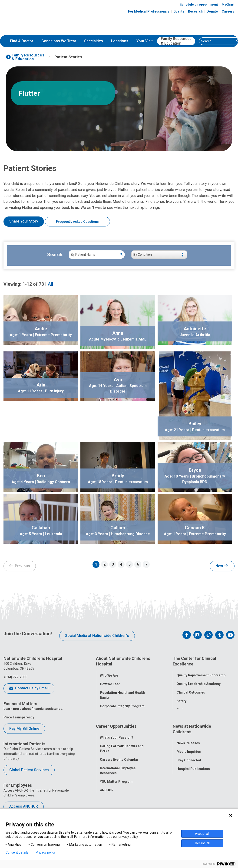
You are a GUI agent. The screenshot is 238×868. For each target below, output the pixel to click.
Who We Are (109, 673)
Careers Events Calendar (119, 754)
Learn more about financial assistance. (33, 709)
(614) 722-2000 (15, 677)
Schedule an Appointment (199, 5)
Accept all (202, 834)
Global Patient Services (29, 770)
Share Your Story (24, 221)
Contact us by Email (29, 688)
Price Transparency (19, 717)
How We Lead (110, 681)
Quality (179, 11)
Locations (120, 41)
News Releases (188, 738)
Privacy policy (46, 852)
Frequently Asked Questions (77, 222)
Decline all (202, 843)
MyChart (228, 5)
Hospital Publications (193, 763)
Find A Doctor (22, 41)
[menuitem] (22, 41)
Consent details (17, 852)
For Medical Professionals (149, 11)
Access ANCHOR (24, 806)
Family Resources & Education (176, 41)
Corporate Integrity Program (122, 703)
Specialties (94, 41)
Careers (228, 11)
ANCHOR (107, 785)
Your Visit (145, 41)
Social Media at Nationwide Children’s (97, 636)
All (50, 284)
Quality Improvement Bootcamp (201, 673)
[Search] (217, 41)
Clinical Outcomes (191, 690)
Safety (182, 698)
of (33, 284)
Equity (181, 707)
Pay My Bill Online (24, 729)
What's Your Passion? (117, 732)
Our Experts (186, 772)
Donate (212, 11)
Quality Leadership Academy (199, 681)
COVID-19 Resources (116, 793)
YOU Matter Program (116, 776)
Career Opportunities (116, 723)
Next (222, 566)
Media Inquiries (189, 746)
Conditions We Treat (59, 41)
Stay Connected (189, 755)
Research (195, 11)
